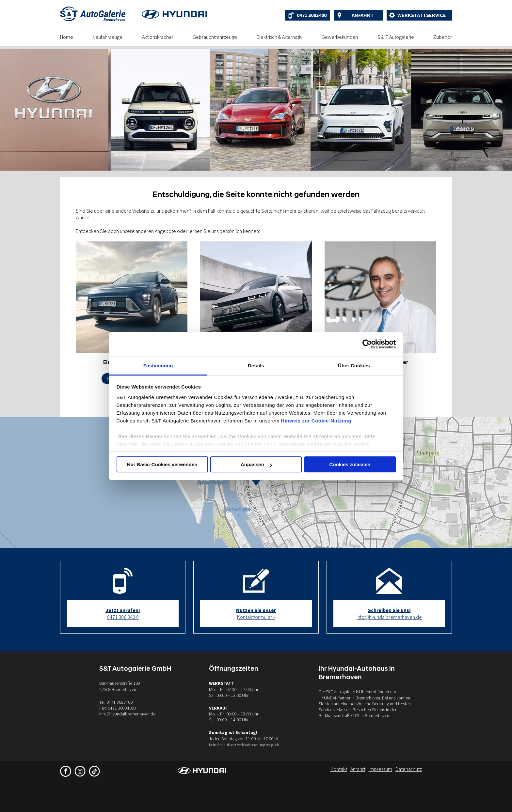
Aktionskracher (158, 37)
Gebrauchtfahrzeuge (215, 37)
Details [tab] (256, 366)
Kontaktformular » (256, 613)
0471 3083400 (312, 15)
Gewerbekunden (340, 37)
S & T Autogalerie (396, 37)
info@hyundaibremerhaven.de (389, 613)
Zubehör (443, 37)
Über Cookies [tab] (354, 366)
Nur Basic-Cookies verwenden (162, 464)
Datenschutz (409, 769)
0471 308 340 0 (123, 613)
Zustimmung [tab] (158, 366)
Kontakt (339, 769)
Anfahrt (363, 15)
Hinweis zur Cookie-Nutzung (316, 421)
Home (67, 37)
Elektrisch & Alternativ (280, 37)
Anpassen (256, 464)
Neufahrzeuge (107, 37)
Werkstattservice (422, 15)
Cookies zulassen (350, 464)
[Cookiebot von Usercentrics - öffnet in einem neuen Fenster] (367, 344)
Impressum (380, 769)
